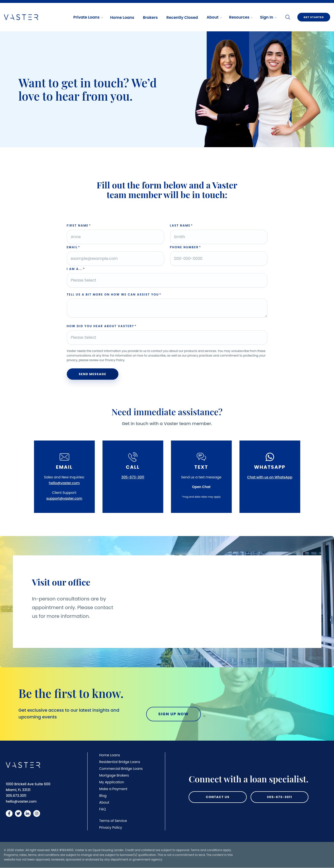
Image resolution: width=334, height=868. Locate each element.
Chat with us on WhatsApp (270, 477)
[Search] (288, 17)
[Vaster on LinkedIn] (27, 813)
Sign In (268, 17)
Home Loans (122, 17)
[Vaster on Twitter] (18, 813)
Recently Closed (182, 17)
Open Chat (201, 487)
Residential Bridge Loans (120, 762)
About (215, 17)
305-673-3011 (133, 477)
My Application (112, 782)
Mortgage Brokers (114, 775)
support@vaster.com (64, 498)
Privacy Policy (111, 827)
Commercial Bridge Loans (121, 769)
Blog (103, 796)
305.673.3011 (16, 796)
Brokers (150, 17)
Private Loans (88, 17)
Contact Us (218, 797)
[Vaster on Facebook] (9, 813)
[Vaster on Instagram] (37, 813)
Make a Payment (113, 789)
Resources (241, 17)
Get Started (314, 17)
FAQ (102, 809)
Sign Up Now (173, 714)
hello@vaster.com (64, 483)
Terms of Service (113, 821)
